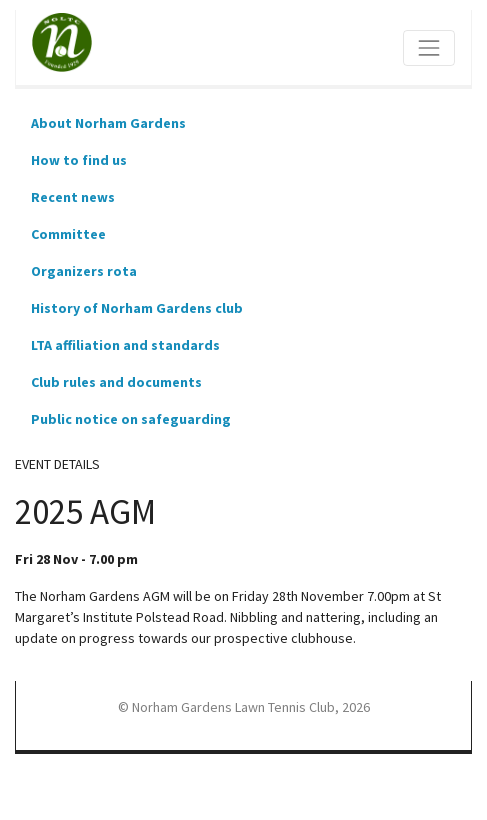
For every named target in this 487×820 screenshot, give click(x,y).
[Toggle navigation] (429, 48)
